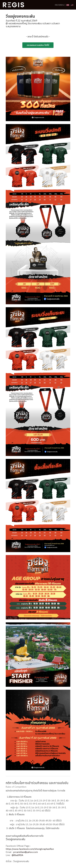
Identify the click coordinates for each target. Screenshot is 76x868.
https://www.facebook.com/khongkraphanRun (30, 849)
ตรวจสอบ (59, 5)
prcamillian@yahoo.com (26, 852)
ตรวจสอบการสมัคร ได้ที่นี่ (38, 45)
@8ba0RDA (17, 855)
